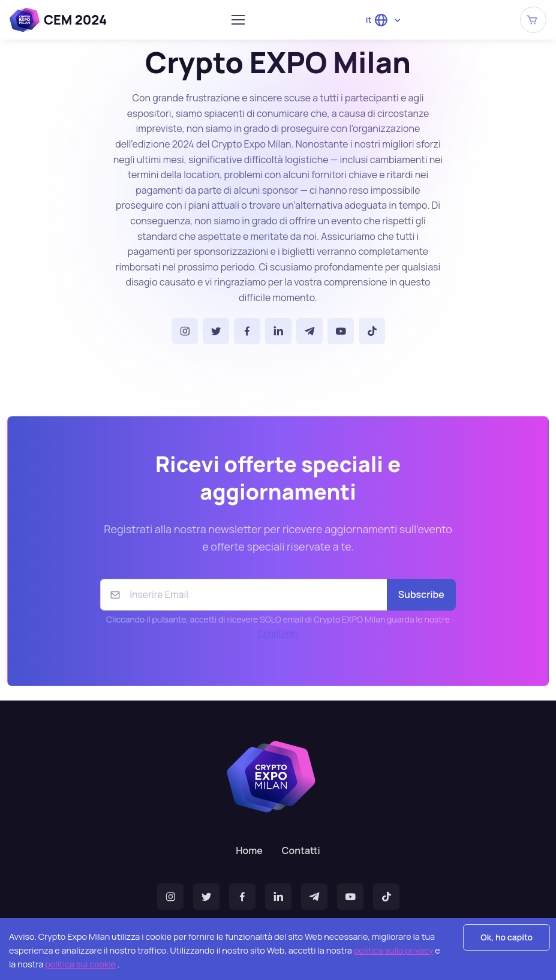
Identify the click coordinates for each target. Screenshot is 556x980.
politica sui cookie (80, 964)
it (377, 20)
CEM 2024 (58, 20)
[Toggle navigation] (238, 20)
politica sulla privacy (394, 950)
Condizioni (278, 633)
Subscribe (421, 594)
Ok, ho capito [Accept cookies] (507, 937)
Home (249, 850)
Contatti (301, 850)
